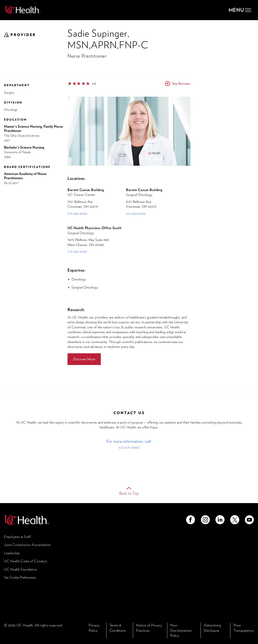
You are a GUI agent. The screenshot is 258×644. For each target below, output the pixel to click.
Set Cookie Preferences (20, 577)
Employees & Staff (18, 537)
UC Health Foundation (21, 569)
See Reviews (181, 83)
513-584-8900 (77, 214)
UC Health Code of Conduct (26, 561)
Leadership (12, 553)
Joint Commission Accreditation (28, 545)
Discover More (84, 359)
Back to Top (129, 493)
